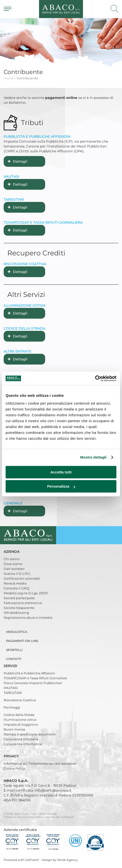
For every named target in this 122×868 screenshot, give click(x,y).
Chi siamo (12, 559)
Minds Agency (67, 860)
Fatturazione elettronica (23, 603)
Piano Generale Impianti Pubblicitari (33, 683)
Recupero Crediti (36, 253)
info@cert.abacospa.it (53, 790)
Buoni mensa (14, 729)
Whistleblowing (16, 613)
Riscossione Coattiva (20, 700)
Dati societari (14, 569)
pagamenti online (61, 98)
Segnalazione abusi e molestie (28, 617)
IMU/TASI (11, 688)
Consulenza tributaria (21, 739)
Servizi (11, 666)
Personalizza (61, 486)
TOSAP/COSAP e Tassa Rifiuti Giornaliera (35, 678)
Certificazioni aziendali (22, 578)
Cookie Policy (14, 768)
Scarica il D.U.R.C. (17, 574)
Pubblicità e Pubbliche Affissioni (29, 673)
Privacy (12, 756)
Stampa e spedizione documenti (30, 734)
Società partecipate (19, 598)
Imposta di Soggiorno (21, 724)
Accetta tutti (61, 472)
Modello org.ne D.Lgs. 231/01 (26, 593)
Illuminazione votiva (20, 720)
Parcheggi (12, 707)
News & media (15, 583)
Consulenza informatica (23, 744)
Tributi (32, 123)
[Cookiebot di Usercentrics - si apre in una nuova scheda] (95, 378)
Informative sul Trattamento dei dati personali (40, 763)
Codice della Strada (19, 715)
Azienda (12, 552)
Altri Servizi (26, 294)
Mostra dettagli (93, 457)
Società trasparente (19, 608)
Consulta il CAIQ (16, 588)
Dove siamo (13, 564)
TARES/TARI (13, 693)
